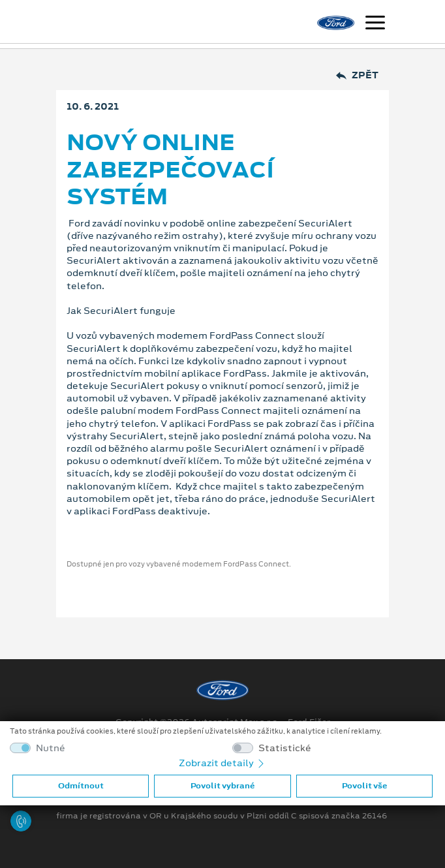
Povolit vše (364, 786)
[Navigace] (375, 24)
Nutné (51, 748)
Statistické (285, 748)
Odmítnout (81, 786)
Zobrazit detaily (222, 763)
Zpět (357, 75)
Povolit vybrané (222, 786)
